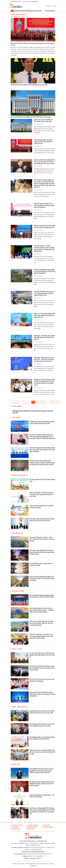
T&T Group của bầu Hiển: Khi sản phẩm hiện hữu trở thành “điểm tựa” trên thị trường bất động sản (41, 623)
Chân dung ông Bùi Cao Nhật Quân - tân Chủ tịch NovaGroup (42, 796)
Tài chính (16, 418)
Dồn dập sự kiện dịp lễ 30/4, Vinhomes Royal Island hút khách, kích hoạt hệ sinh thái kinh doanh (42, 552)
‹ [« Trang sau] (12, 402)
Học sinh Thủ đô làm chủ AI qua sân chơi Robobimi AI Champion (42, 680)
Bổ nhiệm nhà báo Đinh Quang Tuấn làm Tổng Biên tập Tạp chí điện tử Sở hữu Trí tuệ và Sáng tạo (42, 784)
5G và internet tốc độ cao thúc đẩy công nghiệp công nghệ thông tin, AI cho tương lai (42, 655)
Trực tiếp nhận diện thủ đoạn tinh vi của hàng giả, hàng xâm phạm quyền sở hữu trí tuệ (44, 293)
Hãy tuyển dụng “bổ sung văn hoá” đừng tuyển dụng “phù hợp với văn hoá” (42, 520)
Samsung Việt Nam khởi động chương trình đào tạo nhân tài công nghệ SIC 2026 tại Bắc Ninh (42, 694)
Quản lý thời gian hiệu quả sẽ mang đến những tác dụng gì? (41, 507)
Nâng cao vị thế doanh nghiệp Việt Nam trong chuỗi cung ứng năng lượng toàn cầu (44, 315)
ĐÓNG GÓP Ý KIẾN (31, 864)
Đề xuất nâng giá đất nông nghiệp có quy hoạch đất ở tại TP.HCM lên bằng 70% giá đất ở (45, 271)
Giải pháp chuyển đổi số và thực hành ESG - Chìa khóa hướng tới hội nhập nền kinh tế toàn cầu (44, 359)
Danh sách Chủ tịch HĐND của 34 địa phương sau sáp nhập (29, 85)
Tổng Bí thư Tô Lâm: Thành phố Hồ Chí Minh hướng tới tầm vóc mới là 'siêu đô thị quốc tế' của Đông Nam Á (44, 382)
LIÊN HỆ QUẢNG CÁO (42, 864)
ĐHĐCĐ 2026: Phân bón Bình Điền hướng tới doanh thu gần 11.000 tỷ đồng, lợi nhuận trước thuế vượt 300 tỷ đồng (42, 463)
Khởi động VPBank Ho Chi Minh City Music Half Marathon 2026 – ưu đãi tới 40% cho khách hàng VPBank (41, 610)
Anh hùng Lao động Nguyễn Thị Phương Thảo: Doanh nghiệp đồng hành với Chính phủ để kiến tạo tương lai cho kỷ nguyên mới (42, 811)
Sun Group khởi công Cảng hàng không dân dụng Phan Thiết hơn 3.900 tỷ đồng (42, 596)
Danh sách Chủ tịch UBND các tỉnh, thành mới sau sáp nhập (43, 121)
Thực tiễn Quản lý (38, 124)
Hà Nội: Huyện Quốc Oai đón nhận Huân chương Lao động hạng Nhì (45, 227)
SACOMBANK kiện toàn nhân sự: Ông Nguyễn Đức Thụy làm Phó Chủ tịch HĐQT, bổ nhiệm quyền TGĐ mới (41, 771)
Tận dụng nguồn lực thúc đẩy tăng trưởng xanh (42, 480)
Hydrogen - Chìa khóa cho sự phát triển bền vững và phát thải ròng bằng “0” (44, 337)
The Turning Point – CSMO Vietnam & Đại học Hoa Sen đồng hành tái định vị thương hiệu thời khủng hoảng (44, 249)
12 (41, 402)
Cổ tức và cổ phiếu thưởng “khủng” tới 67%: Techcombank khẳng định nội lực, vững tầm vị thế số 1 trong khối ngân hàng (42, 437)
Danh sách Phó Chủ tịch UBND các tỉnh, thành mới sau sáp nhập (31, 117)
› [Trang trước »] (60, 402)
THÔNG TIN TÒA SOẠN (18, 864)
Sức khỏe (31, 829)
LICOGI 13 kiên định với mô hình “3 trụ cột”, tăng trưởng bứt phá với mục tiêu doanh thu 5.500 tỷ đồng (41, 636)
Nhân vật (16, 765)
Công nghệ (17, 649)
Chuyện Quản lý (33, 825)
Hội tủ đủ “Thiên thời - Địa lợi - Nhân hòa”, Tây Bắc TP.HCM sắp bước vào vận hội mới (24, 11)
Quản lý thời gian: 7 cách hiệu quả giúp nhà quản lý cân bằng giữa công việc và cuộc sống (41, 494)
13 (45, 402)
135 (56, 402)
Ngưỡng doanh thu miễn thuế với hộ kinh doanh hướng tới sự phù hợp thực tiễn (33, 412)
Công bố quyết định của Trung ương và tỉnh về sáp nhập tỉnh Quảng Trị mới (43, 142)
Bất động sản (18, 533)
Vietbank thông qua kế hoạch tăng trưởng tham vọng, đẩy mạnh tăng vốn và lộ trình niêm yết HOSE (42, 450)
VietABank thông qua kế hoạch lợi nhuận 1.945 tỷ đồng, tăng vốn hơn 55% (42, 423)
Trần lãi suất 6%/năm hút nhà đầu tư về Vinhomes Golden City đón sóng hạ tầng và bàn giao (42, 579)
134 (52, 402)
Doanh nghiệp (18, 591)
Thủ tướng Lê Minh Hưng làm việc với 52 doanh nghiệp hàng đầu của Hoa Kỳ (42, 725)
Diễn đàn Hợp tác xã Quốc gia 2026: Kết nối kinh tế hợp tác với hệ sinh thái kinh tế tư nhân (42, 752)
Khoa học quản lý (20, 475)
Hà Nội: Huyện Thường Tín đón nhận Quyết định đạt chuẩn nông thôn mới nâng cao (44, 205)
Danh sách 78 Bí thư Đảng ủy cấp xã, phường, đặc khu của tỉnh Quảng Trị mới (32, 44)
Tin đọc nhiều (16, 406)
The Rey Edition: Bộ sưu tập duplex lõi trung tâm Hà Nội (41, 564)
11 (37, 402)
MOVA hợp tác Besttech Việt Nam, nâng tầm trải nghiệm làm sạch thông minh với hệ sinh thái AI (42, 668)
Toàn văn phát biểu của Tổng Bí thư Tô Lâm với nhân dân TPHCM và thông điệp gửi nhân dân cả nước (45, 162)
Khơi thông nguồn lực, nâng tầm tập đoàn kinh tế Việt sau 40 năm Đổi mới (42, 738)
